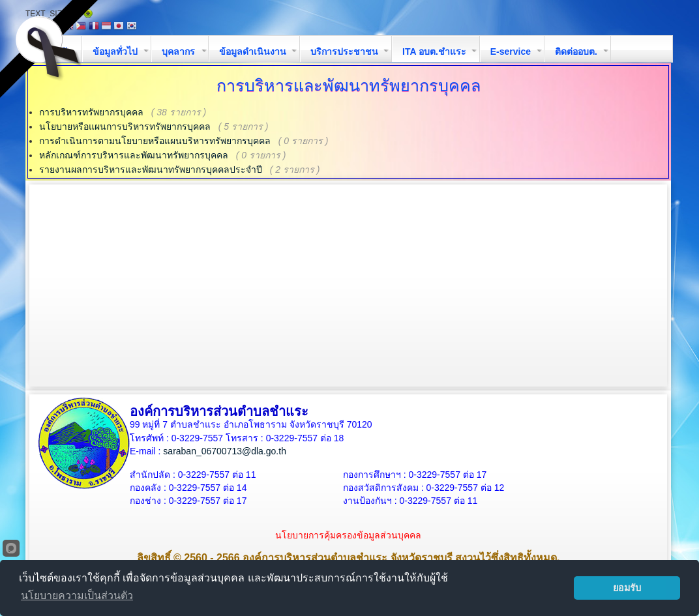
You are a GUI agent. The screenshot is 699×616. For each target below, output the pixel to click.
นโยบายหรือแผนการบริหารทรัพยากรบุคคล (125, 126)
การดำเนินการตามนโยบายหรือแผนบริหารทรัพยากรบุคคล (155, 141)
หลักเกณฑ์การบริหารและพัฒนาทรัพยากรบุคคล (134, 155)
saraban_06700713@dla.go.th (225, 451)
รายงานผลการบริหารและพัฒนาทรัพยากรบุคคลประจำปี (151, 169)
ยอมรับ (627, 588)
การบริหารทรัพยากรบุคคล (91, 112)
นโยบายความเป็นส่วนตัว (77, 595)
